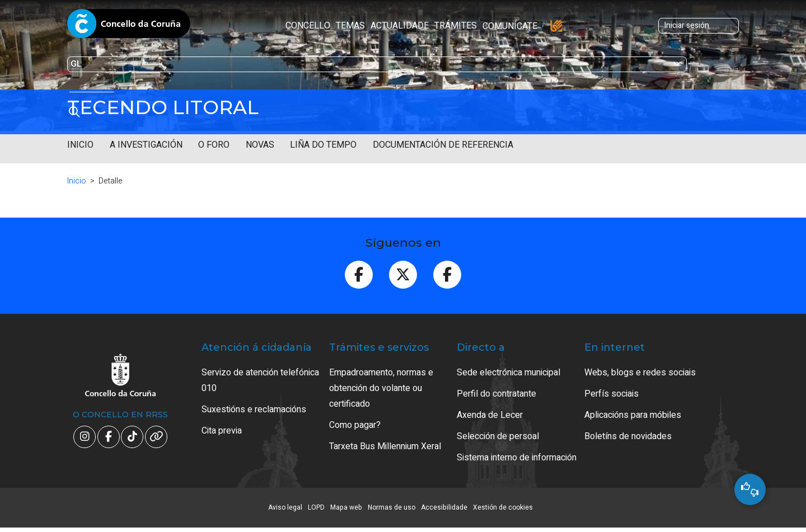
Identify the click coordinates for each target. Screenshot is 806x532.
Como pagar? (355, 425)
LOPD (316, 507)
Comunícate (435, 26)
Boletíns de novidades (628, 436)
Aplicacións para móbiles (633, 415)
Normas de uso (392, 507)
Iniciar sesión (617, 25)
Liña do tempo (323, 145)
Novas (260, 145)
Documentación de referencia (443, 145)
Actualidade (325, 26)
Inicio (80, 145)
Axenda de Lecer (490, 415)
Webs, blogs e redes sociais (640, 373)
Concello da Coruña (129, 27)
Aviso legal (285, 507)
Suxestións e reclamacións (254, 409)
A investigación (146, 145)
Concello (233, 26)
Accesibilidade (444, 507)
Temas (276, 26)
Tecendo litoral (163, 107)
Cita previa (222, 431)
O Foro (214, 145)
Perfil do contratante (496, 394)
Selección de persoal (498, 436)
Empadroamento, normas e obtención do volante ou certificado (381, 388)
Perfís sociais (611, 394)
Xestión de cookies (503, 507)
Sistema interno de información (517, 458)
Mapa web (346, 507)
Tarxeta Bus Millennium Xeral (385, 446)
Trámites (381, 26)
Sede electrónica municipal (509, 373)
